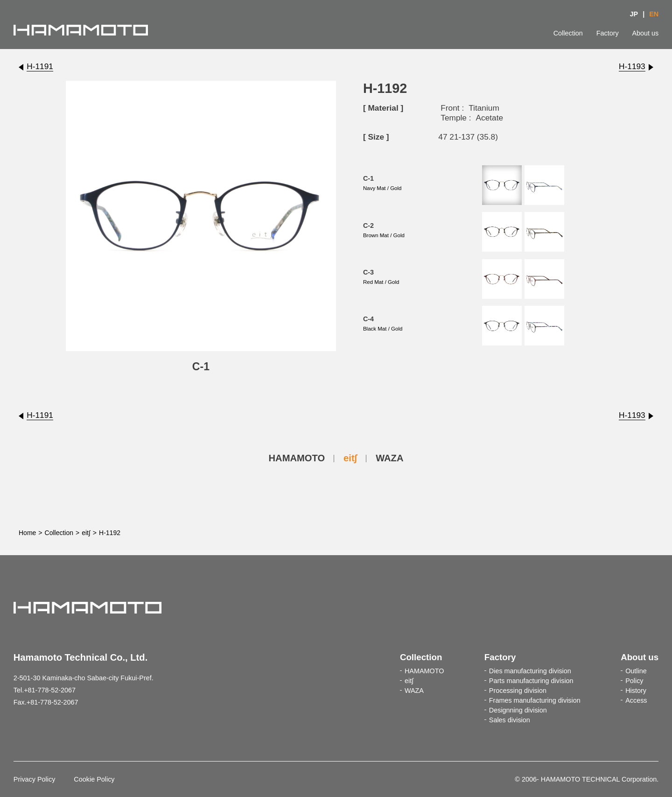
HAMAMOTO (297, 458)
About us (645, 33)
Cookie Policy (94, 779)
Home (27, 533)
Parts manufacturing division (531, 681)
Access (636, 700)
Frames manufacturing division (535, 700)
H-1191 (40, 66)
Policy (634, 681)
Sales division (510, 720)
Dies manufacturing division (530, 671)
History (636, 691)
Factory (608, 33)
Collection (568, 33)
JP (634, 14)
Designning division (518, 710)
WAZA (389, 458)
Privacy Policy (35, 779)
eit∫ (350, 458)
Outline (636, 671)
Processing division (518, 691)
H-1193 (632, 66)
